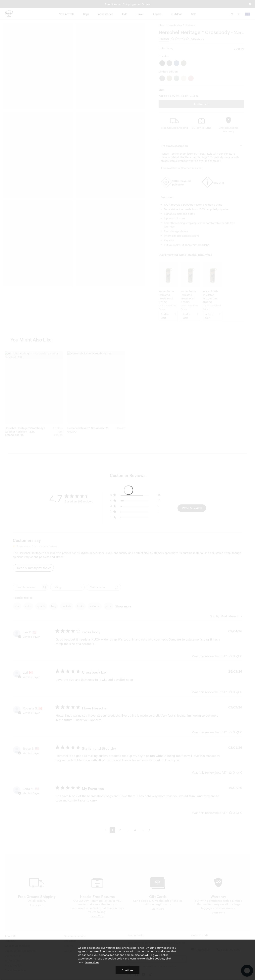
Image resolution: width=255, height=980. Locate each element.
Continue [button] (128, 970)
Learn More (92, 962)
